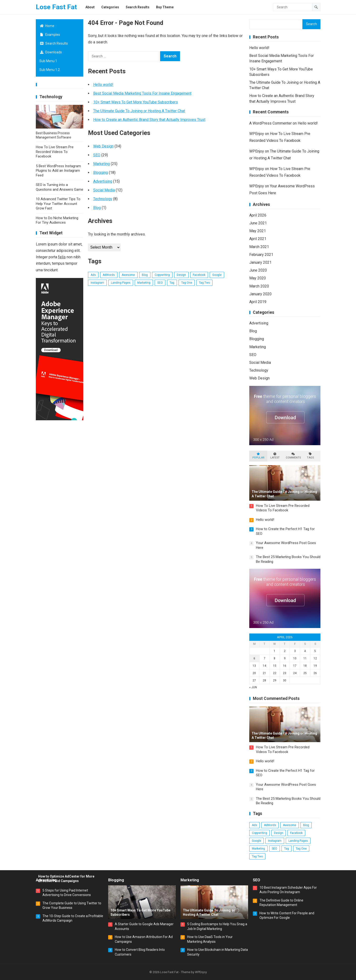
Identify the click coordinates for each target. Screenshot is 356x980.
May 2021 (258, 231)
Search (311, 24)
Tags (310, 456)
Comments (293, 456)
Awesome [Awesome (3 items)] (128, 275)
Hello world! (103, 85)
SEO (97, 155)
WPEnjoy (257, 134)
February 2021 (261, 255)
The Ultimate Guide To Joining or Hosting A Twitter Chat (139, 111)
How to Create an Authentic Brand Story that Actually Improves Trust (149, 120)
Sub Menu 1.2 (50, 70)
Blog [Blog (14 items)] (145, 275)
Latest (275, 456)
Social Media (104, 190)
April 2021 (258, 239)
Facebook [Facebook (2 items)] (199, 275)
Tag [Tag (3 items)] (172, 283)
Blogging (101, 173)
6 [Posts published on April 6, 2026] (254, 658)
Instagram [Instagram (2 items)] (97, 283)
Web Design (103, 146)
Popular (258, 456)
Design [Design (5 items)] (181, 275)
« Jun (253, 687)
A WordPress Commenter (270, 123)
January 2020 (260, 294)
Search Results (54, 43)
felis (62, 257)
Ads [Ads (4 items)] (93, 275)
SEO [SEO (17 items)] (160, 283)
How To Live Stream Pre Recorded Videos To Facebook (55, 152)
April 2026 (258, 215)
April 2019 (258, 302)
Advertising (103, 181)
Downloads (51, 52)
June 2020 (258, 270)
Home (47, 26)
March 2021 (259, 247)
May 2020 (258, 278)
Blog (97, 208)
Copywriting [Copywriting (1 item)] (162, 275)
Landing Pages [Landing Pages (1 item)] (121, 283)
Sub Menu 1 (48, 61)
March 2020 (259, 286)
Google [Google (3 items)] (217, 275)
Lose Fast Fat (56, 7)
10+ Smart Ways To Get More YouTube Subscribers (136, 102)
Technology (51, 97)
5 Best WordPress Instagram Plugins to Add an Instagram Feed (58, 171)
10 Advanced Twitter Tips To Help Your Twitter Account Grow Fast (58, 204)
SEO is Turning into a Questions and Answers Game (60, 187)
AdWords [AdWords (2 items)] (109, 275)
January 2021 (260, 262)
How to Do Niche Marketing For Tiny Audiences (57, 220)
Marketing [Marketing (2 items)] (144, 283)
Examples (50, 35)
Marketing (102, 164)
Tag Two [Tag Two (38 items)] (204, 283)
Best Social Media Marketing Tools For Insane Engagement (142, 93)
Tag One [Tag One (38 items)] (187, 283)
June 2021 (258, 223)
